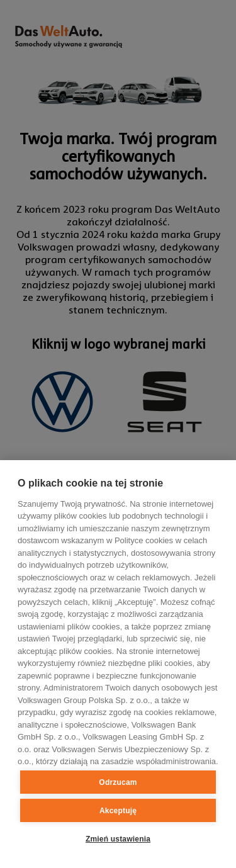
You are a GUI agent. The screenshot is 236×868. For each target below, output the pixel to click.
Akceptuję (118, 811)
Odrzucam (118, 782)
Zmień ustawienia (118, 839)
